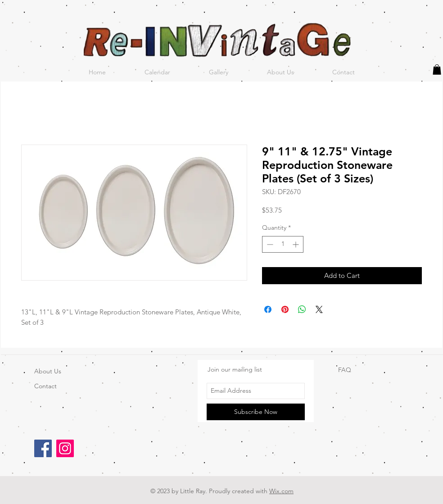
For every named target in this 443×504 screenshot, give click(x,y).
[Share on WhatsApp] (302, 309)
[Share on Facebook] (268, 309)
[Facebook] (43, 448)
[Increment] (296, 244)
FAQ (345, 370)
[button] (437, 70)
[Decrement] (269, 244)
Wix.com (281, 491)
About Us (48, 371)
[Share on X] (319, 309)
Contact (45, 386)
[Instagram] (65, 448)
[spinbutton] (283, 244)
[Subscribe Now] (256, 412)
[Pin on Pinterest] (285, 309)
